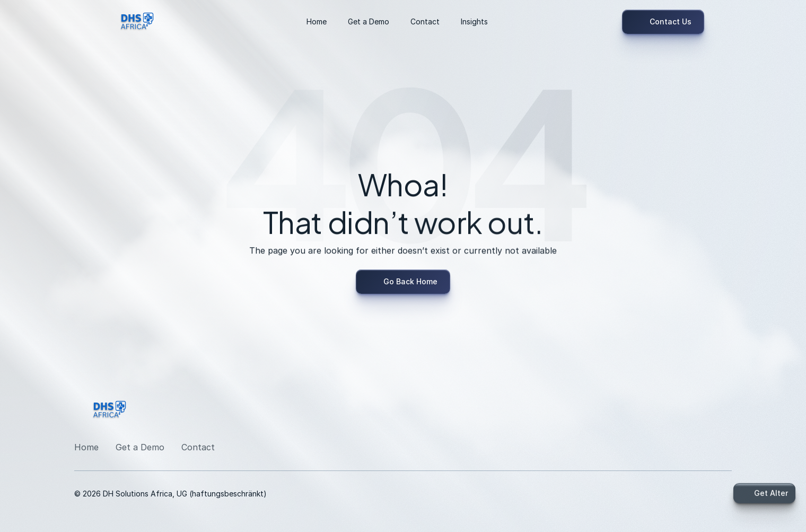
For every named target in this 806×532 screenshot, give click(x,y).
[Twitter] (723, 413)
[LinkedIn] (632, 413)
